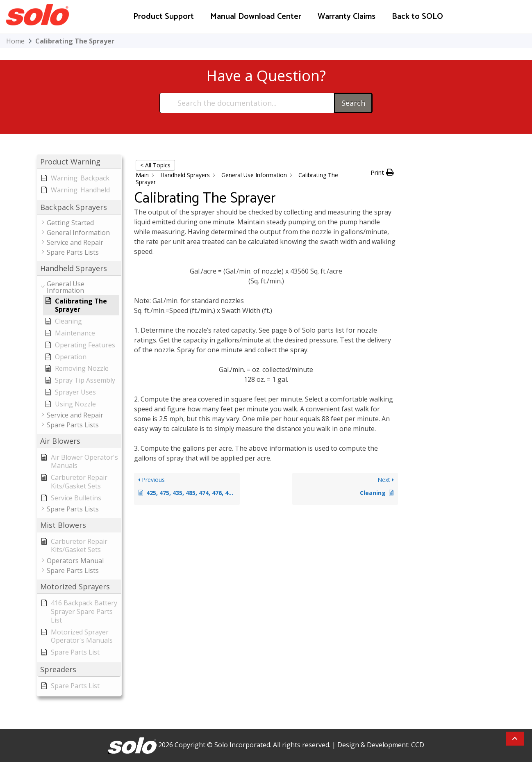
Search (353, 103)
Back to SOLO (417, 17)
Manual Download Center (256, 17)
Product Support (164, 17)
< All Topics (155, 165)
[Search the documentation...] (247, 103)
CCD (418, 745)
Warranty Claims (347, 17)
